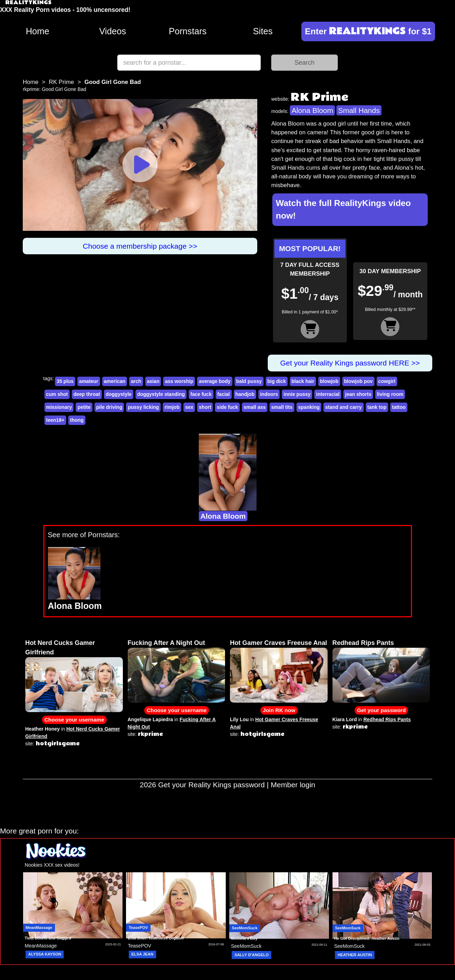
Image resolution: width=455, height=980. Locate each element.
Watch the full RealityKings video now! (343, 210)
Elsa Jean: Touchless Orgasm (156, 938)
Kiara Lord (345, 719)
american (115, 381)
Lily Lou (239, 719)
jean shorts (358, 394)
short (205, 407)
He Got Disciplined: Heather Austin (367, 938)
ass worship (179, 381)
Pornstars (188, 31)
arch (136, 381)
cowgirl (387, 381)
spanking (309, 407)
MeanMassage (39, 928)
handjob (245, 394)
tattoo (399, 407)
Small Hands (359, 110)
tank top (377, 407)
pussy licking (143, 407)
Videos (113, 31)
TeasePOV (138, 928)
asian (153, 381)
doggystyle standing (161, 394)
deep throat (87, 394)
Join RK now (279, 710)
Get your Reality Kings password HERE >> (350, 363)
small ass (255, 407)
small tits (282, 407)
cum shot (57, 394)
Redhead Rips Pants (363, 643)
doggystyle (119, 394)
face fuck (201, 394)
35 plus (65, 381)
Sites (263, 31)
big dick (277, 381)
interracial (328, 394)
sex (189, 407)
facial (224, 394)
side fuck (227, 407)
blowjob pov (358, 381)
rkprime (31, 89)
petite (84, 407)
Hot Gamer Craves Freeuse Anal (278, 643)
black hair (303, 381)
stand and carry (343, 407)
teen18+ (55, 420)
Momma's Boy (244, 938)
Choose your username (74, 720)
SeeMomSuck (244, 928)
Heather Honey (43, 729)
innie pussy (297, 394)
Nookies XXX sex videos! (52, 865)
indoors (269, 394)
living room (390, 394)
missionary (59, 407)
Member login (293, 785)
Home (38, 31)
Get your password (381, 710)
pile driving (109, 407)
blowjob (329, 381)
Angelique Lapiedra (150, 719)
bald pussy (249, 381)
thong (77, 420)
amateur (89, 381)
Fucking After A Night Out (166, 643)
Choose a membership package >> (140, 246)
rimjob (172, 407)
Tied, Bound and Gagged (48, 938)
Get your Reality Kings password (212, 785)
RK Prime (62, 82)
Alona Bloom (312, 110)
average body (215, 381)
